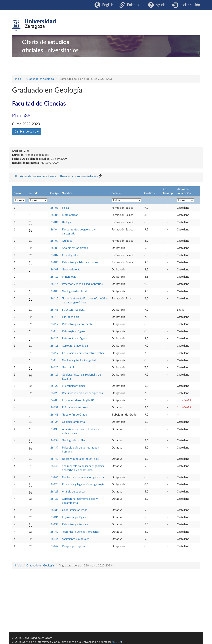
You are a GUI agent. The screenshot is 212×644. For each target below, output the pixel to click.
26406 (54, 262)
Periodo (33, 193)
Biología (67, 222)
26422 (54, 339)
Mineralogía (69, 277)
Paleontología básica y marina (80, 262)
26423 (54, 393)
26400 (54, 248)
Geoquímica (69, 368)
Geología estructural (74, 291)
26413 (54, 331)
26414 (54, 284)
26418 (54, 360)
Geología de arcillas (74, 441)
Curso (17, 193)
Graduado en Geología (40, 79)
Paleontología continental (78, 324)
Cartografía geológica (75, 346)
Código (55, 193)
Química (67, 241)
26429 (54, 492)
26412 (54, 324)
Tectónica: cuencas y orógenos (81, 532)
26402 (54, 255)
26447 (54, 546)
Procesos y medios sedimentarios (82, 284)
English (107, 5)
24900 (54, 400)
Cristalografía (70, 255)
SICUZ (117, 642)
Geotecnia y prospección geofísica (83, 477)
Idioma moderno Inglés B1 (78, 400)
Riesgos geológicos (73, 546)
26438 (54, 524)
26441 (54, 466)
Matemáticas (70, 215)
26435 (54, 510)
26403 (54, 208)
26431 (54, 499)
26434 (54, 441)
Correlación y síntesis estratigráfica (83, 353)
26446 (54, 477)
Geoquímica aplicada (75, 510)
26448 (54, 415)
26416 (54, 346)
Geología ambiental (74, 422)
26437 (54, 448)
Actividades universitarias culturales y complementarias (59, 176)
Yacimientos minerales (75, 539)
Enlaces (133, 5)
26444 (54, 539)
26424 (54, 422)
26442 (54, 532)
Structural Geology (73, 310)
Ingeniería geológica (74, 517)
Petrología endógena (74, 339)
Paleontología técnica (75, 524)
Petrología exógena (74, 331)
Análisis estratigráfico (75, 248)
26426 (54, 484)
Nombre (67, 193)
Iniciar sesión (189, 5)
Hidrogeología (70, 317)
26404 (54, 230)
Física (65, 208)
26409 (54, 270)
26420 (54, 368)
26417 (54, 353)
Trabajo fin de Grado (74, 415)
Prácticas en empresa (75, 408)
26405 (54, 215)
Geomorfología (71, 270)
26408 (54, 291)
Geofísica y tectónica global (79, 360)
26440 (54, 459)
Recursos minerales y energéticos (82, 393)
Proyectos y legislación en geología (83, 484)
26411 (54, 277)
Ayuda (160, 5)
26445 (54, 310)
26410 (54, 317)
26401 (54, 222)
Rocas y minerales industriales (80, 459)
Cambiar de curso (27, 132)
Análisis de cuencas (74, 492)
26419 (54, 375)
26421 (54, 386)
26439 (54, 408)
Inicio (18, 79)
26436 (54, 517)
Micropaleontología (74, 386)
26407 (54, 241)
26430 (54, 429)
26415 (54, 299)
